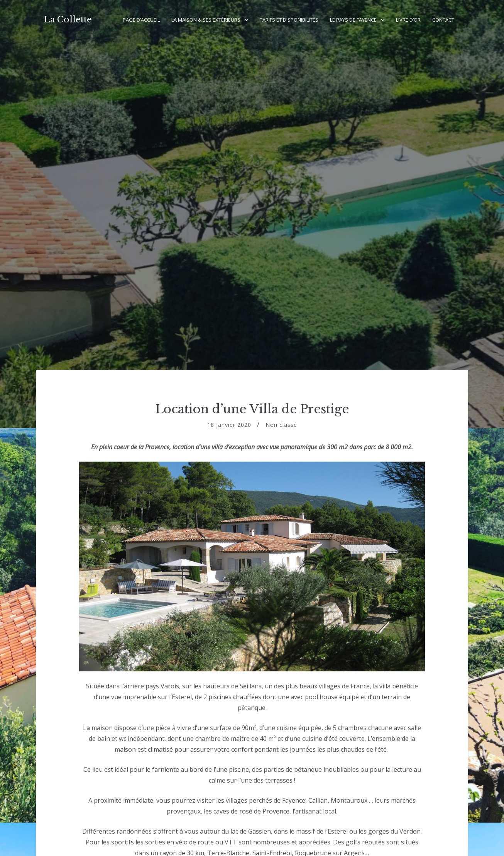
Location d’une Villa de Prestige (252, 409)
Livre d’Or (408, 20)
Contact (443, 20)
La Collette (68, 20)
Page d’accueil (141, 20)
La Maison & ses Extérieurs (206, 20)
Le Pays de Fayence (353, 20)
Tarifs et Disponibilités (289, 20)
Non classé (281, 425)
